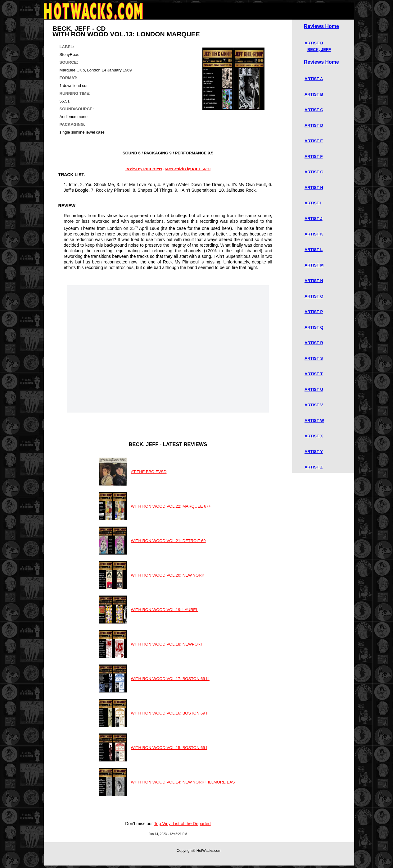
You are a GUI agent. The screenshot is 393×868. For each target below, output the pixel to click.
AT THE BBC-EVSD (149, 472)
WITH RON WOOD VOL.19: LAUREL (165, 610)
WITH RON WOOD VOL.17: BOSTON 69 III (170, 679)
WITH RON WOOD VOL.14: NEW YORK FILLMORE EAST (184, 782)
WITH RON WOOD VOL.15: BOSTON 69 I (169, 748)
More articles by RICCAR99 (188, 169)
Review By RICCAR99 (144, 169)
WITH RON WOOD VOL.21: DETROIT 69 (168, 541)
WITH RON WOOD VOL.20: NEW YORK (168, 575)
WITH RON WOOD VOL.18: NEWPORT (167, 644)
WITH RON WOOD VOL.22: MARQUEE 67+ (171, 506)
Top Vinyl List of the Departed (182, 824)
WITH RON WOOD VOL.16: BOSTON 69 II (170, 713)
